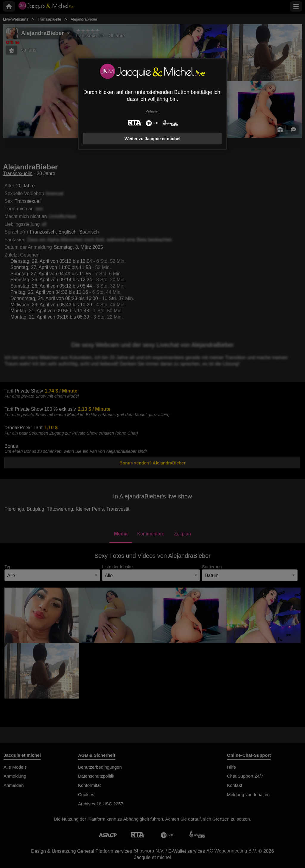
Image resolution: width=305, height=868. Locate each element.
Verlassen (152, 111)
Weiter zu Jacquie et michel (152, 139)
